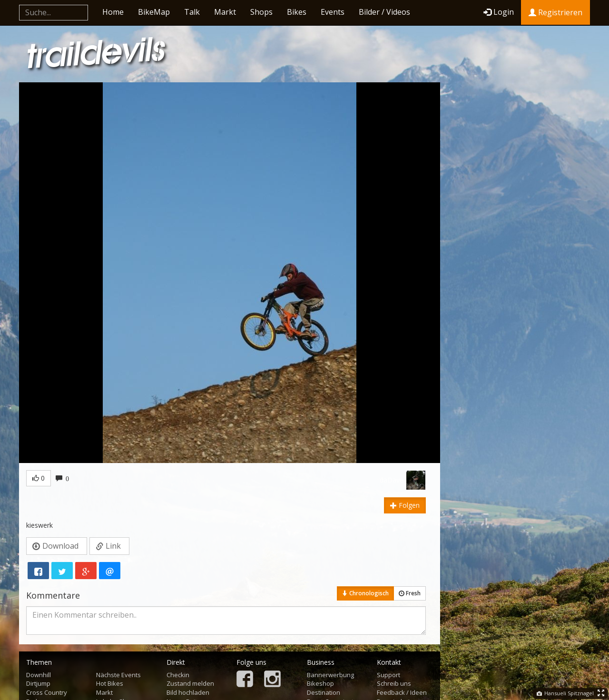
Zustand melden (190, 683)
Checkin (178, 675)
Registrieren (555, 12)
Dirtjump (38, 683)
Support (388, 675)
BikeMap (154, 12)
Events (333, 12)
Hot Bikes (110, 683)
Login (499, 12)
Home (113, 12)
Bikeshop (320, 683)
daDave (392, 480)
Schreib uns (394, 683)
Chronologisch (365, 593)
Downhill (39, 675)
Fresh (410, 593)
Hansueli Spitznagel (565, 693)
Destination (324, 692)
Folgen (405, 505)
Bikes (297, 12)
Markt (225, 12)
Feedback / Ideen (402, 692)
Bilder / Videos (384, 12)
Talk (192, 12)
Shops (261, 12)
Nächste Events (118, 675)
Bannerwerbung (330, 675)
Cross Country (47, 692)
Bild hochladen (188, 692)
